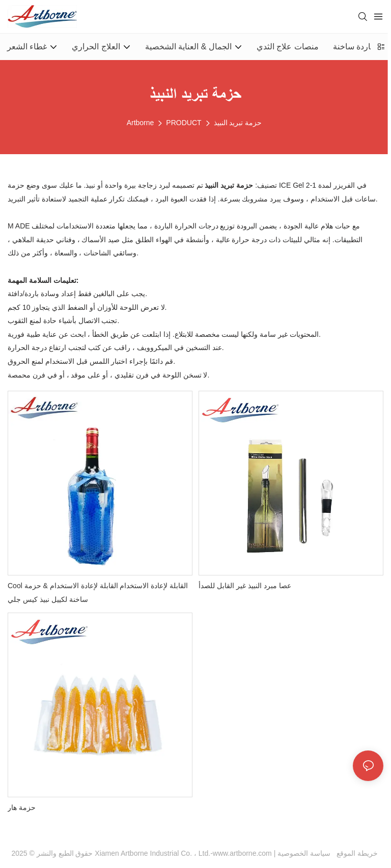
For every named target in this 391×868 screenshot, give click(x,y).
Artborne (141, 123)
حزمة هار (22, 807)
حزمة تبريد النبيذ (238, 123)
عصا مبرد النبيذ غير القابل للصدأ (245, 586)
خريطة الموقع (355, 853)
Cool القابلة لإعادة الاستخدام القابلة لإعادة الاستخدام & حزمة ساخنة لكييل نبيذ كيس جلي (98, 592)
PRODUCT (184, 123)
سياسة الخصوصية (328, 853)
